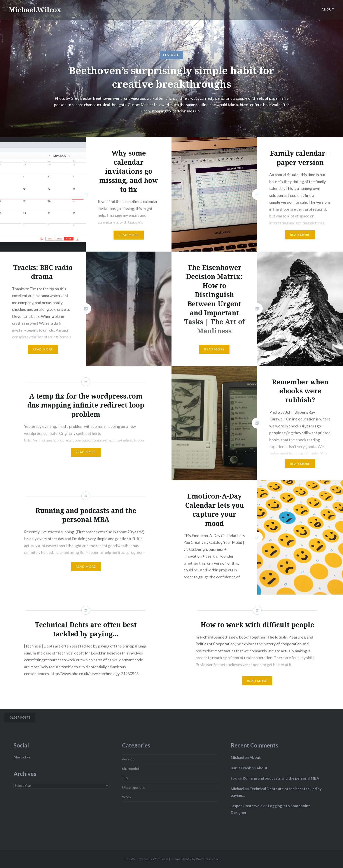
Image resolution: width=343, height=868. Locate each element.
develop (128, 759)
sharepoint (131, 768)
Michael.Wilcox (35, 10)
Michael (237, 757)
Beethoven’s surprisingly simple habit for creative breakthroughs (172, 77)
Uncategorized (134, 787)
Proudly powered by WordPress (146, 859)
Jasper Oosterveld (247, 806)
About (328, 9)
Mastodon (22, 757)
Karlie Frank (241, 768)
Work (127, 797)
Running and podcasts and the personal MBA (281, 778)
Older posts (20, 717)
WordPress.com (207, 859)
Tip (125, 778)
